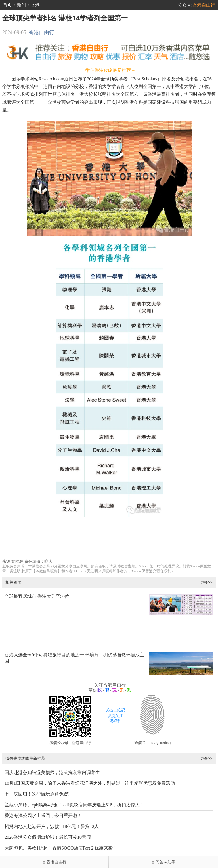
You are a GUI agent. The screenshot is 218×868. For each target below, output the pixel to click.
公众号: (196, 5)
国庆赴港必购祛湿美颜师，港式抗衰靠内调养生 (52, 772)
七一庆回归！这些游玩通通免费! (37, 794)
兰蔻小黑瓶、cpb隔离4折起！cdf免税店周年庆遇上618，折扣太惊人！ (74, 805)
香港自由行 (41, 32)
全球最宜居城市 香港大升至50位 (37, 596)
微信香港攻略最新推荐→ (110, 70)
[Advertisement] (109, 540)
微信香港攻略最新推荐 (25, 758)
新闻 (21, 5)
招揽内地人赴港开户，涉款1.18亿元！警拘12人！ (54, 826)
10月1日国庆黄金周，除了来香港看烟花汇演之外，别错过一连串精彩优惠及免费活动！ (92, 783)
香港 (35, 5)
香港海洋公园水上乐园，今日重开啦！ (43, 816)
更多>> (206, 582)
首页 (7, 5)
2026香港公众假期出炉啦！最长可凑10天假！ (50, 837)
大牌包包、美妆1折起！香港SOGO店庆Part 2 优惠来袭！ (61, 848)
